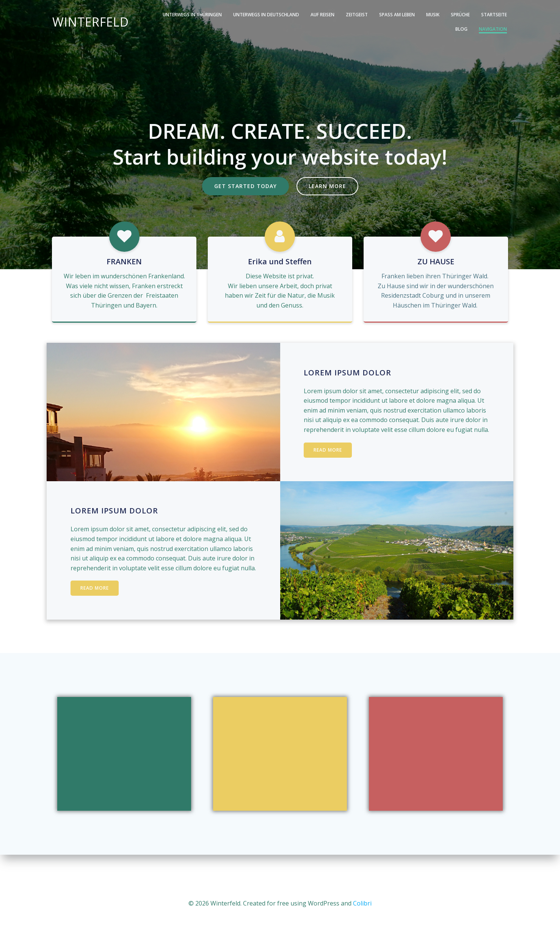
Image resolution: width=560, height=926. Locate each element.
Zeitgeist (334, 15)
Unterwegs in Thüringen (170, 15)
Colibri (362, 903)
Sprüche (438, 15)
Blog (502, 15)
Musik (410, 15)
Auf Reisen (300, 15)
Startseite (472, 15)
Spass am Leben (375, 15)
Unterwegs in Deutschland (244, 15)
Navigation (494, 29)
